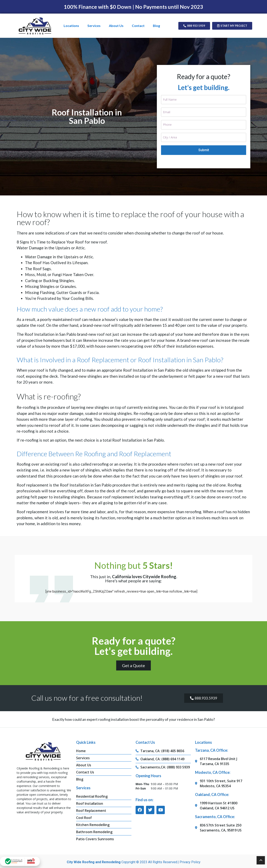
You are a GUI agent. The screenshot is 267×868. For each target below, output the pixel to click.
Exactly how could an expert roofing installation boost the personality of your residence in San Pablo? (133, 715)
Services (94, 26)
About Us (116, 26)
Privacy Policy (190, 857)
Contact (138, 26)
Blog (156, 26)
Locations (71, 26)
